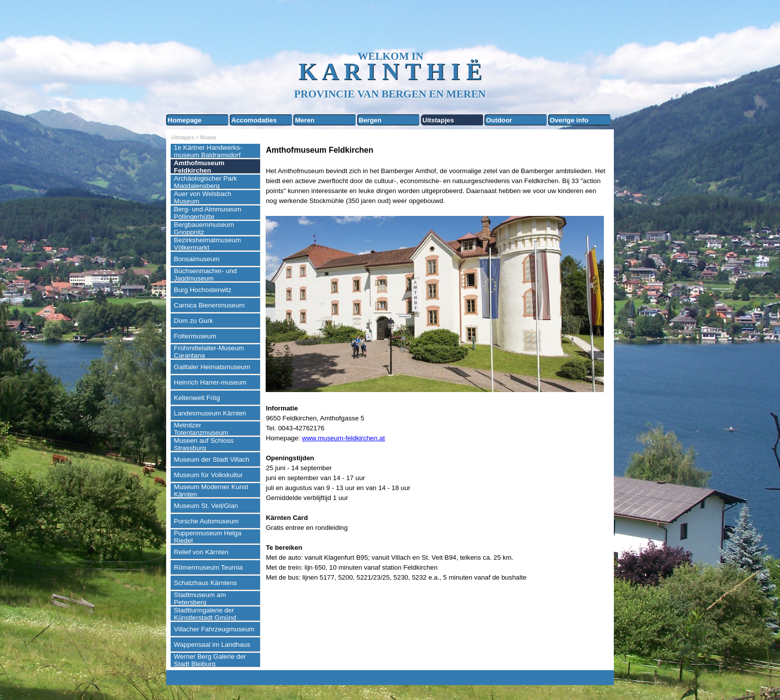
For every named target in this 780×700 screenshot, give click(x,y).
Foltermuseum (195, 336)
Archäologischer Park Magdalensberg (206, 182)
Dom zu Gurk (194, 321)
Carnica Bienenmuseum (209, 305)
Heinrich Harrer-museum (210, 382)
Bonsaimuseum (197, 259)
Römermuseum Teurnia (208, 567)
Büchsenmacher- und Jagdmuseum (206, 275)
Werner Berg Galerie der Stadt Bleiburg (210, 660)
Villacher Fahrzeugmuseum (214, 629)
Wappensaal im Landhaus (212, 645)
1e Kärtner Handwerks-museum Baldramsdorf (208, 151)
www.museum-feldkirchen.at (343, 438)
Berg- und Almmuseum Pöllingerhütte (208, 213)
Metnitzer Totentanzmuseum (201, 429)
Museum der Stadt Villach (212, 459)
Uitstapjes (438, 120)
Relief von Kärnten (201, 552)
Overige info (569, 120)
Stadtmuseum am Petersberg (200, 599)
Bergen (370, 120)
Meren (305, 120)
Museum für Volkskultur (209, 475)
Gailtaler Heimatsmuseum (212, 367)
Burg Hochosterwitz (203, 290)
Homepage (185, 120)
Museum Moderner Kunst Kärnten (211, 491)
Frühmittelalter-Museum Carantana (209, 352)
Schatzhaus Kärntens (206, 583)
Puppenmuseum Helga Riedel (208, 537)
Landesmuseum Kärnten (210, 413)
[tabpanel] (437, 363)
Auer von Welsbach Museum (203, 198)
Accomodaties (254, 120)
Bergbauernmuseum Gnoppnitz (204, 228)
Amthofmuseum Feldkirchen (199, 167)
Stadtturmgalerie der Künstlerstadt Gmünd (205, 614)
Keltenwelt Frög (197, 398)
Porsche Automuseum (206, 521)
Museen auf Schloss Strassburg (204, 444)
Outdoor (499, 120)
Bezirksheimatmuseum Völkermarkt (208, 244)
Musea (208, 137)
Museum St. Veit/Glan (206, 506)
